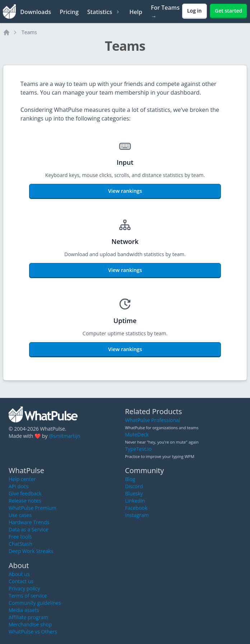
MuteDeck (137, 434)
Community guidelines (35, 603)
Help (136, 12)
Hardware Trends (29, 522)
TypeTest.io (138, 449)
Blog (130, 479)
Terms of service (28, 596)
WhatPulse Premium (33, 508)
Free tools (20, 537)
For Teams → (165, 12)
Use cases (20, 515)
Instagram (137, 515)
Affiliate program (28, 617)
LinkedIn (135, 501)
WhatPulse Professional (152, 420)
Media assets (24, 610)
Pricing (69, 12)
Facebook (136, 508)
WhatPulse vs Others (33, 632)
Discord (134, 486)
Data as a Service (28, 529)
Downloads (36, 12)
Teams (29, 32)
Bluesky (134, 493)
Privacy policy (24, 588)
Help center (22, 479)
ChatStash (20, 544)
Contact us (21, 581)
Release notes (25, 501)
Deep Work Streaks (31, 551)
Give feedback (25, 493)
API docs (18, 486)
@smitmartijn (65, 436)
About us (19, 574)
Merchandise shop (30, 624)
